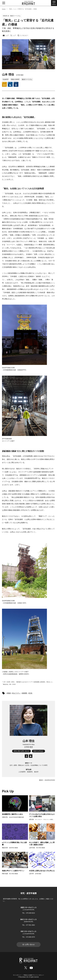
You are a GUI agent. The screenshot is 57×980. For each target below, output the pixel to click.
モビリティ (17, 693)
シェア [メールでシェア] (6, 35)
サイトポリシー (17, 975)
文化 (31, 693)
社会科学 (6, 79)
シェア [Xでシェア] (13, 35)
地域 (9, 693)
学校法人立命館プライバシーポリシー (34, 975)
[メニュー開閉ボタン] (4, 3)
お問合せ (54, 3)
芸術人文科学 (15, 79)
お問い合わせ (29, 945)
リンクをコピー (23, 35)
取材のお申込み (38, 751)
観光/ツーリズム (27, 79)
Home (4, 9)
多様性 (25, 693)
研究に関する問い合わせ (21, 751)
